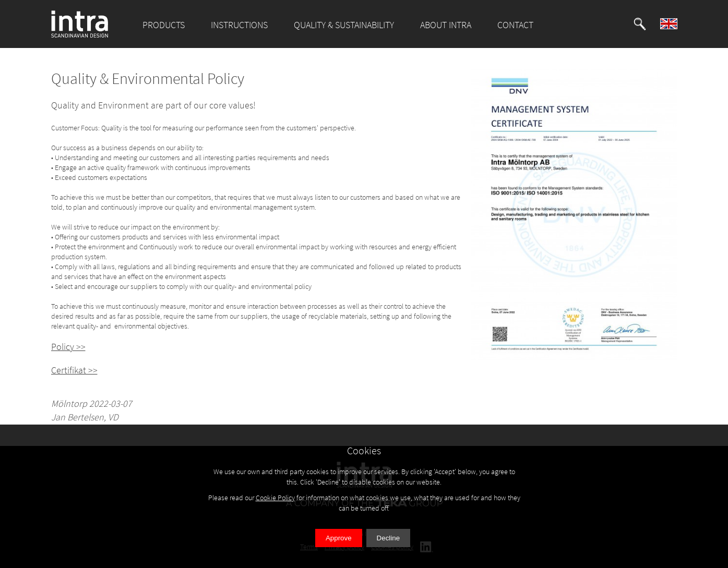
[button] (640, 24)
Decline (388, 538)
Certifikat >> (74, 370)
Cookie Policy (275, 498)
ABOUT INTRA (446, 25)
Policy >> (68, 347)
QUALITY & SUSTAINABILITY (344, 25)
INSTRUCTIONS (239, 25)
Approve (339, 538)
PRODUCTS (164, 25)
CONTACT (515, 25)
